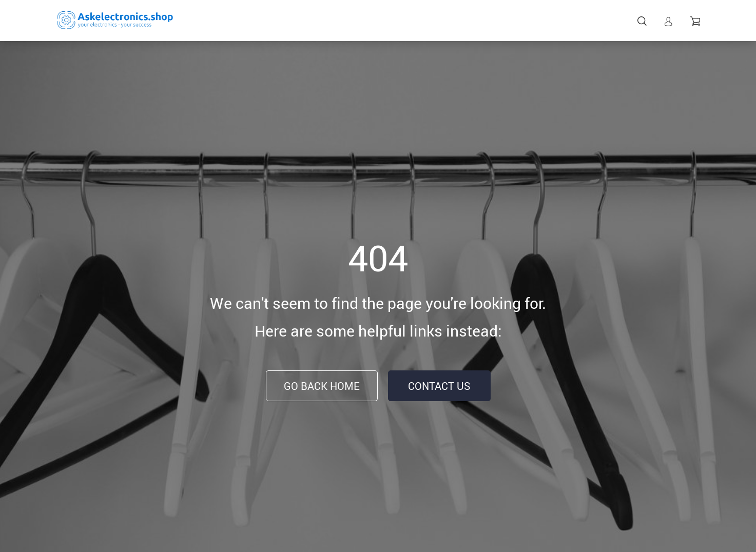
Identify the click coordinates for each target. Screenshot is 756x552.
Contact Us (439, 386)
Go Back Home (322, 386)
